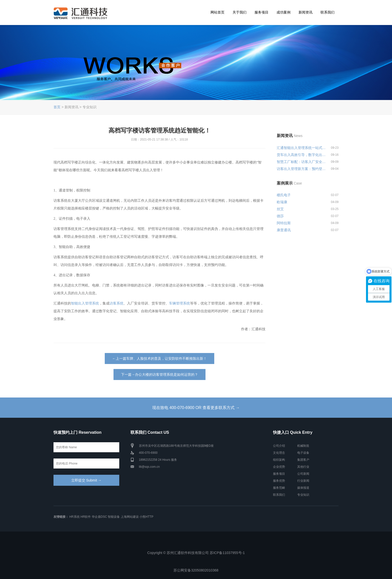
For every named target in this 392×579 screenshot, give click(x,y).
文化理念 (279, 453)
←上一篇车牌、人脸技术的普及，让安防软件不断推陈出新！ (159, 358)
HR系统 (74, 517)
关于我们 (239, 12)
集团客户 (303, 460)
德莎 (280, 216)
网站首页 (217, 12)
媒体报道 (303, 488)
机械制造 (303, 446)
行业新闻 (303, 481)
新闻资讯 (305, 12)
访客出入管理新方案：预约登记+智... (301, 169)
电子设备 (303, 453)
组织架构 (279, 460)
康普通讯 (284, 230)
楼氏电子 (284, 195)
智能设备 (114, 517)
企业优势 (279, 467)
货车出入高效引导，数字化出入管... (301, 155)
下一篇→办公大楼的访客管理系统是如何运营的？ (159, 374)
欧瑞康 (282, 202)
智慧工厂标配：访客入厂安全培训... (301, 162)
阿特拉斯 (284, 223)
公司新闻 (303, 474)
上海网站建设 (130, 517)
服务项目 (261, 12)
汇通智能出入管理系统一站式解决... (301, 148)
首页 (57, 107)
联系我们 (327, 12)
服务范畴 (279, 488)
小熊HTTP (146, 517)
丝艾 (280, 209)
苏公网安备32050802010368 (196, 570)
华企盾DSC (99, 517)
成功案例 (283, 12)
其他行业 (303, 467)
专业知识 (303, 495)
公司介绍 (279, 446)
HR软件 (86, 517)
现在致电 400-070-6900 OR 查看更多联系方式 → (196, 408)
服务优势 (279, 481)
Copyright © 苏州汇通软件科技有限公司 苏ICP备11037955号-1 (196, 553)
